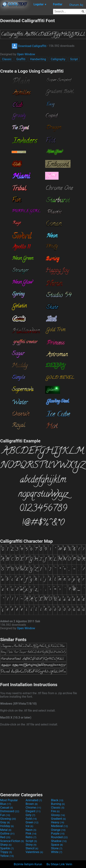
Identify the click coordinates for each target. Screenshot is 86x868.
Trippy (6, 852)
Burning (58, 804)
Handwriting (38, 59)
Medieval (59, 826)
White (57, 852)
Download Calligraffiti (29, 46)
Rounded (59, 837)
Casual (7, 808)
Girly (30, 815)
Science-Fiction (12, 841)
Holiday (7, 826)
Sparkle (7, 848)
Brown (32, 804)
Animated (34, 800)
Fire (55, 811)
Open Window (26, 54)
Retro (31, 837)
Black (57, 800)
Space (57, 845)
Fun (5, 815)
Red (5, 837)
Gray (5, 822)
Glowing (8, 819)
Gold (31, 819)
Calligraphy (58, 59)
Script (74, 59)
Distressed (10, 811)
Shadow (59, 841)
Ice (29, 826)
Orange (58, 830)
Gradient (58, 819)
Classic (7, 59)
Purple (58, 834)
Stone (57, 848)
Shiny (31, 845)
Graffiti (21, 59)
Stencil (32, 848)
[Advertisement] (43, 759)
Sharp (6, 845)
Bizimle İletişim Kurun (28, 864)
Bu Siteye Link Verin (59, 864)
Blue (6, 804)
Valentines (34, 852)
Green (32, 822)
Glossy (58, 815)
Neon (31, 830)
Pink (31, 834)
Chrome (33, 808)
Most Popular (9, 800)
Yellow (7, 856)
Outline (7, 834)
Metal (6, 830)
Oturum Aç (76, 5)
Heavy (58, 822)
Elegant (33, 811)
